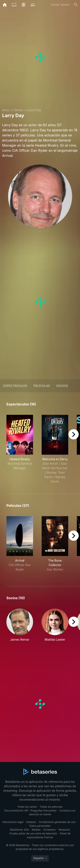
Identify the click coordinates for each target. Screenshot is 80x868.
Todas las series (27, 807)
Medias (36, 830)
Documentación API (16, 811)
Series (19, 110)
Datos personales (40, 826)
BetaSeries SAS (19, 830)
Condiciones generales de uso (57, 822)
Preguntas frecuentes (44, 811)
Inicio (6, 110)
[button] (20, 627)
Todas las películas (51, 807)
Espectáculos (15, 386)
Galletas (31, 822)
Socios (62, 386)
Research (64, 830)
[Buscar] (76, 5)
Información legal (13, 822)
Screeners (50, 830)
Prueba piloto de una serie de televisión (33, 833)
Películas (42, 386)
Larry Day (34, 110)
